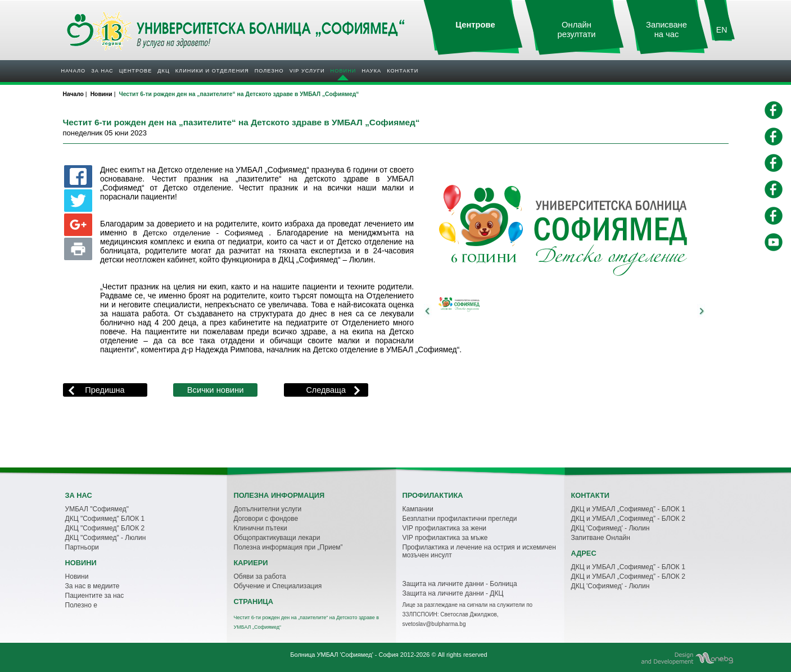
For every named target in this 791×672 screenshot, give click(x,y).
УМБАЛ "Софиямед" (97, 509)
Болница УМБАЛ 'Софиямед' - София (344, 655)
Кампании (418, 509)
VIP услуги (307, 71)
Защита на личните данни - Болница (460, 584)
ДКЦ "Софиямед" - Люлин (106, 538)
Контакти (403, 71)
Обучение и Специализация (278, 586)
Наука (371, 71)
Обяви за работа (260, 576)
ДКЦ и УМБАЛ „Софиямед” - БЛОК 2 (628, 519)
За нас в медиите (92, 586)
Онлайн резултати (577, 29)
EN (722, 30)
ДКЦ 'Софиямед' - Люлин (611, 528)
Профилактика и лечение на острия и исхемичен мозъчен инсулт (479, 551)
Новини (343, 71)
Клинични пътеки (261, 528)
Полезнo (269, 71)
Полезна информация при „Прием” (288, 547)
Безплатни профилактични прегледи (460, 519)
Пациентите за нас (95, 596)
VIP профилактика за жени (445, 528)
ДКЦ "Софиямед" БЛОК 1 (105, 519)
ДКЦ (163, 71)
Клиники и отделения (212, 71)
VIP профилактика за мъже (445, 538)
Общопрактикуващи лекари (277, 538)
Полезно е (81, 605)
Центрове (136, 71)
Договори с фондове (266, 519)
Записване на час (666, 29)
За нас (102, 71)
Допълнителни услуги (268, 509)
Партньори (82, 547)
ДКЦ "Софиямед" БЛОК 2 (105, 528)
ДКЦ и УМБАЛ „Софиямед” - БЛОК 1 (628, 509)
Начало (74, 71)
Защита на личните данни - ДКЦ (453, 593)
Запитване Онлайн (601, 538)
